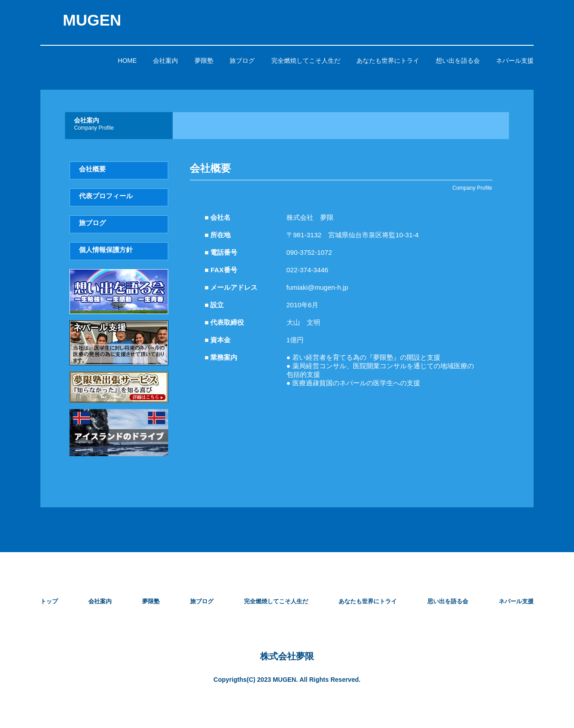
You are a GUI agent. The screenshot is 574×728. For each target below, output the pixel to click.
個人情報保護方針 (106, 250)
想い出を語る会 (458, 61)
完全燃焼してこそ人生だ (306, 61)
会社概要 (92, 169)
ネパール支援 (515, 61)
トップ (49, 601)
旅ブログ (242, 61)
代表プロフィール (106, 196)
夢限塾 (204, 61)
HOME (127, 61)
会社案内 (165, 61)
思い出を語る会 (448, 601)
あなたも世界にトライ (388, 61)
